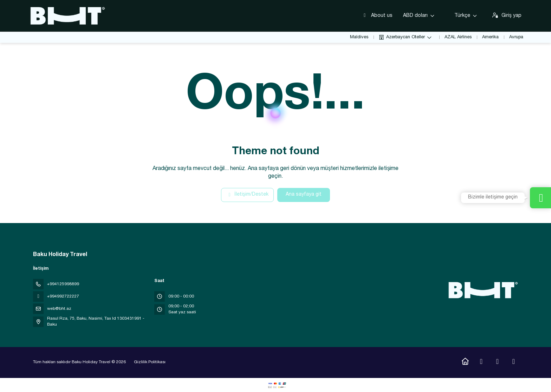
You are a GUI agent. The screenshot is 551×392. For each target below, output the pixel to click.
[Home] (465, 362)
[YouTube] (497, 362)
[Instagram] (481, 362)
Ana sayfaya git (304, 195)
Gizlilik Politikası (150, 362)
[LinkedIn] (514, 362)
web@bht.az (59, 309)
